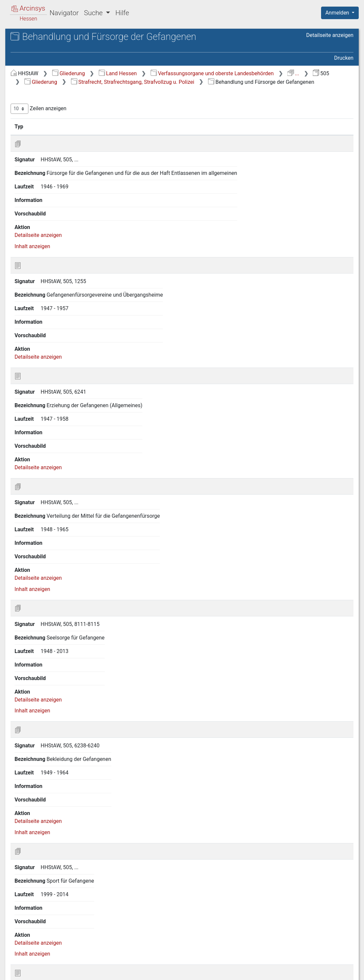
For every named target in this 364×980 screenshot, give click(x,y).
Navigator (64, 13)
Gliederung (180, 77)
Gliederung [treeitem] (29, 77)
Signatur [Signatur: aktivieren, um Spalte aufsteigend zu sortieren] (160, 147)
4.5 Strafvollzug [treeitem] (47, 173)
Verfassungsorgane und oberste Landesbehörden (197, 85)
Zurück (250, 940)
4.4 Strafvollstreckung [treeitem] (54, 165)
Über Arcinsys (194, 973)
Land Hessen (229, 77)
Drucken (344, 62)
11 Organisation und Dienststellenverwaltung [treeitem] (47, 290)
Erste (228, 940)
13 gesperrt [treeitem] (36, 310)
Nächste (317, 940)
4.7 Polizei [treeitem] (41, 197)
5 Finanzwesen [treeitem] (40, 221)
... (278, 85)
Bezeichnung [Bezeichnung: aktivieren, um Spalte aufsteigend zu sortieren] (208, 147)
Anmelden (338, 13)
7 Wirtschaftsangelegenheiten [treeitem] (58, 246)
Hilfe (122, 13)
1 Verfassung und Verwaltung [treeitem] (57, 84)
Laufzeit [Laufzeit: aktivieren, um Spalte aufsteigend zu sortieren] (290, 147)
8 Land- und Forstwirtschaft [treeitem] (55, 254)
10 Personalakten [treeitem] (43, 278)
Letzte (342, 940)
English (15, 969)
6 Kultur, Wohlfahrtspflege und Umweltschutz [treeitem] (58, 233)
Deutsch (40, 969)
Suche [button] (94, 13)
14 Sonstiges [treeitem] (38, 318)
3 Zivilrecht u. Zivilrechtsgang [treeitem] (57, 109)
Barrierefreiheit (293, 973)
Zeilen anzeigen (149, 129)
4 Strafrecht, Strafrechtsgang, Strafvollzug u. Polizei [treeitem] (57, 120)
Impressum (342, 973)
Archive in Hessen (37, 37)
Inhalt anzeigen (143, 229)
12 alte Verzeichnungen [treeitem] (50, 302)
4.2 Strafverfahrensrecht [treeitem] (57, 141)
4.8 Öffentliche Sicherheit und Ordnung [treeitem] (63, 209)
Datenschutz (243, 973)
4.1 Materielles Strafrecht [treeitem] (58, 133)
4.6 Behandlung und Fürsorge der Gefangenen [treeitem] (63, 185)
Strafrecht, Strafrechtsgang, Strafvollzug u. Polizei (244, 94)
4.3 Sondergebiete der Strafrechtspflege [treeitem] (55, 152)
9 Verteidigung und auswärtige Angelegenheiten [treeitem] (59, 265)
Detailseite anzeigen (330, 49)
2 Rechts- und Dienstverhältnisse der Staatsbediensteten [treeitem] (61, 96)
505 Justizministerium (55, 58)
